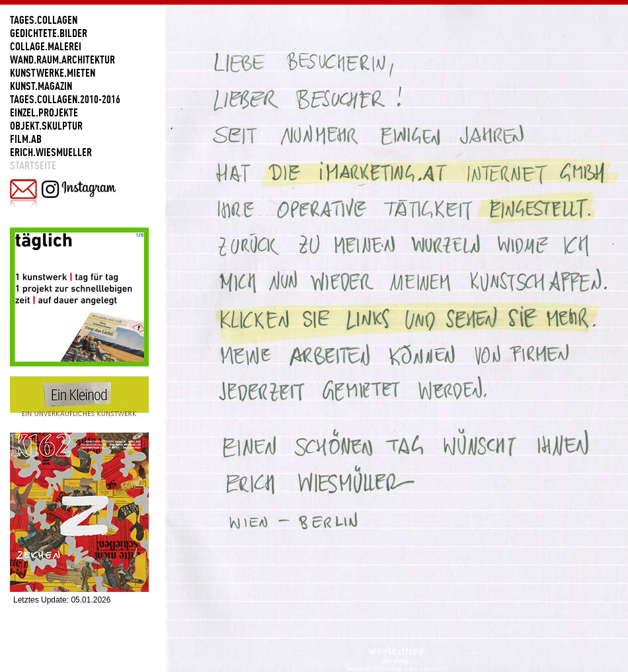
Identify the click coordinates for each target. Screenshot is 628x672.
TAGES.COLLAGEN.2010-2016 (65, 99)
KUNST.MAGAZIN (41, 86)
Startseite (33, 165)
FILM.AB (26, 139)
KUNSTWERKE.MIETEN (53, 73)
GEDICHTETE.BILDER (49, 33)
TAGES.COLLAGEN (44, 20)
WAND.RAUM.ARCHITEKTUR (62, 60)
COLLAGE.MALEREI (46, 46)
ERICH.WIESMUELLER (51, 152)
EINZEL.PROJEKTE (44, 112)
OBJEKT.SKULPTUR (46, 126)
